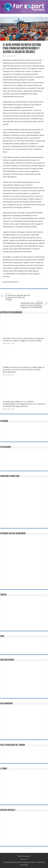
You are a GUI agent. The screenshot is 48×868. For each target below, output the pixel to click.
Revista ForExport (24, 856)
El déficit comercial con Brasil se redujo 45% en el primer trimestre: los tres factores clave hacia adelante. (24, 370)
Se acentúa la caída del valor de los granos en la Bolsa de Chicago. (18, 297)
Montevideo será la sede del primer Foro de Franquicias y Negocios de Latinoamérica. (30, 304)
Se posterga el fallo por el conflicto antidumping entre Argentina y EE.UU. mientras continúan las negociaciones (24, 404)
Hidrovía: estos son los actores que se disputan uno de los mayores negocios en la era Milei (23, 339)
